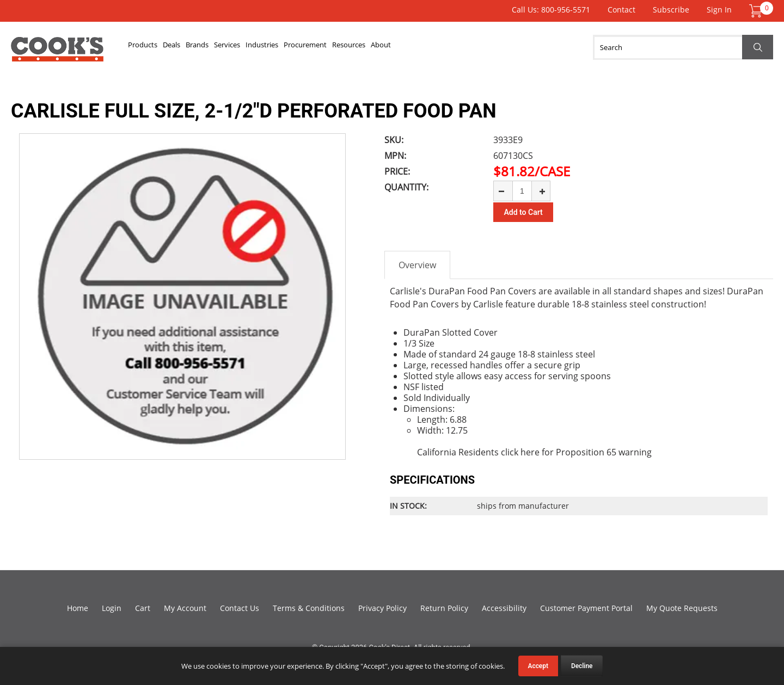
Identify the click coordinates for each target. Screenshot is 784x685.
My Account (185, 606)
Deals (199, 47)
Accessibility (504, 606)
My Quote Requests (682, 606)
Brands (241, 47)
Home (78, 606)
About (523, 47)
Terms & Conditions (309, 606)
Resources (473, 47)
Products (152, 47)
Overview (417, 263)
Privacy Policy (382, 606)
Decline (582, 666)
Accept (538, 666)
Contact (621, 10)
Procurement (408, 47)
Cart (143, 606)
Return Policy (444, 606)
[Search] (683, 47)
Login (112, 606)
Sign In (719, 10)
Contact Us (240, 606)
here (530, 451)
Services (289, 47)
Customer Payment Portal (586, 606)
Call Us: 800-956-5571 (551, 10)
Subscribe (671, 10)
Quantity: (406, 187)
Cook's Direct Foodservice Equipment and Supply (57, 53)
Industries (343, 47)
